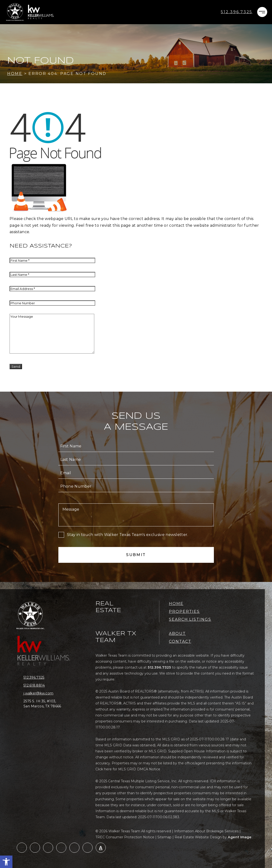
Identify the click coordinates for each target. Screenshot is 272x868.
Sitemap (164, 837)
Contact (180, 641)
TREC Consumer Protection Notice (125, 837)
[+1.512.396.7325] (237, 12)
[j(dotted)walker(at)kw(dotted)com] (46, 693)
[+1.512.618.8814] (46, 685)
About (177, 634)
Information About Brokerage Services (206, 831)
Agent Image (240, 837)
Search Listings (190, 619)
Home (176, 604)
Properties (184, 612)
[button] (6, 862)
